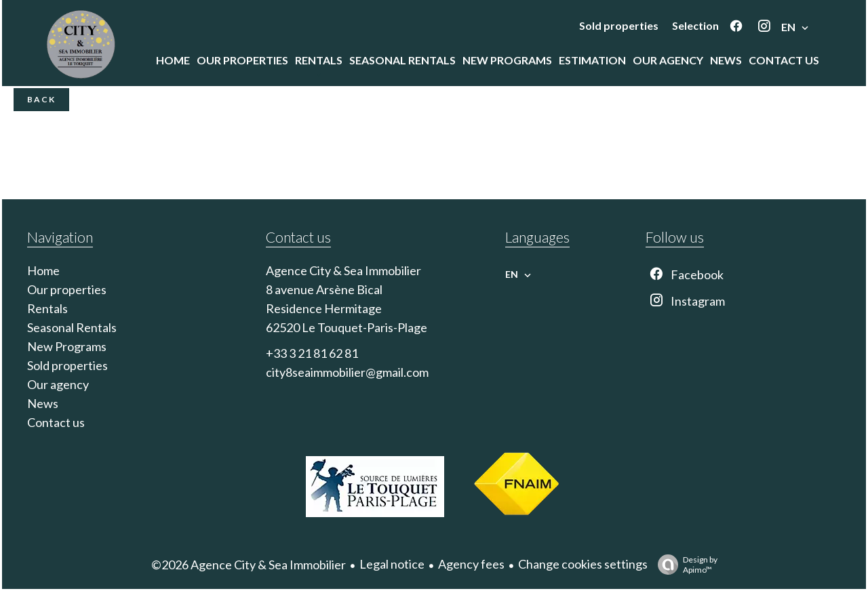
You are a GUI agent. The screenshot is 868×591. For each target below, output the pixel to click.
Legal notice (392, 564)
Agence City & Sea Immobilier (343, 270)
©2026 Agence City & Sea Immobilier (249, 565)
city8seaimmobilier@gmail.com (347, 372)
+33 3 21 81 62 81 (312, 353)
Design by (684, 565)
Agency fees (471, 564)
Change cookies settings (583, 564)
